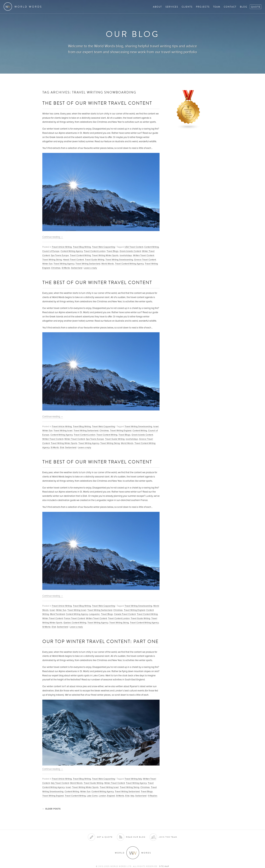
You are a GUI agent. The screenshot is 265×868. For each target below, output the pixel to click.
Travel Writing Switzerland (88, 264)
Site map (164, 866)
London (102, 796)
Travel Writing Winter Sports (105, 255)
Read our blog (136, 837)
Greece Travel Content (145, 260)
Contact (230, 7)
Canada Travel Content (125, 614)
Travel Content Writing (80, 255)
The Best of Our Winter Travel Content (97, 103)
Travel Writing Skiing (52, 260)
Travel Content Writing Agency (129, 264)
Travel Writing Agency (64, 264)
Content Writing (152, 247)
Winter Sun (47, 264)
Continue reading (53, 237)
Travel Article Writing (62, 247)
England (111, 796)
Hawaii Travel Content (73, 260)
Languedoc (95, 614)
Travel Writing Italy (133, 779)
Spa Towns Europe (60, 255)
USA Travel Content (134, 247)
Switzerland (77, 268)
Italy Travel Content (60, 783)
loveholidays (126, 255)
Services (172, 7)
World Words (23, 7)
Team (217, 7)
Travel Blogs (113, 251)
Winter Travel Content (75, 439)
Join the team (168, 837)
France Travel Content (74, 618)
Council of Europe (51, 251)
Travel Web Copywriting (104, 247)
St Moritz (66, 268)
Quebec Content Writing (75, 623)
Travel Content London (95, 251)
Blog (244, 7)
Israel (156, 426)
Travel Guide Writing (95, 260)
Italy (132, 796)
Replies (153, 796)
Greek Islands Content (130, 251)
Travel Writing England (121, 431)
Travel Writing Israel (63, 431)
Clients (187, 7)
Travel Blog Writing (82, 247)
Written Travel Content (144, 255)
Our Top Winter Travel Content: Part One (100, 641)
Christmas (56, 268)
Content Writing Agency (72, 251)
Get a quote (105, 837)
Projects (203, 7)
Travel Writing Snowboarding (119, 260)
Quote (256, 7)
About (157, 7)
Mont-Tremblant (57, 614)
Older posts (52, 809)
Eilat (62, 447)
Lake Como (92, 796)
